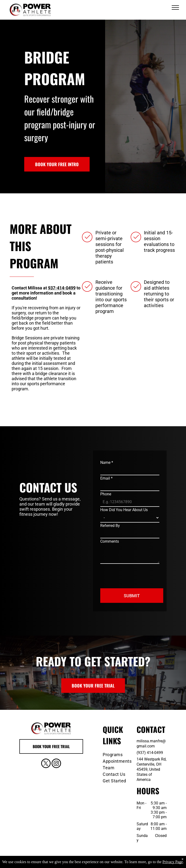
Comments (110, 541)
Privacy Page (173, 864)
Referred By (110, 526)
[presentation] (137, 574)
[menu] (175, 8)
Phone (106, 494)
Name (107, 463)
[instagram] (56, 764)
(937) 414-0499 (150, 753)
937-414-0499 (62, 288)
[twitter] (46, 764)
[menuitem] (118, 755)
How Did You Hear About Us (124, 510)
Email (106, 478)
